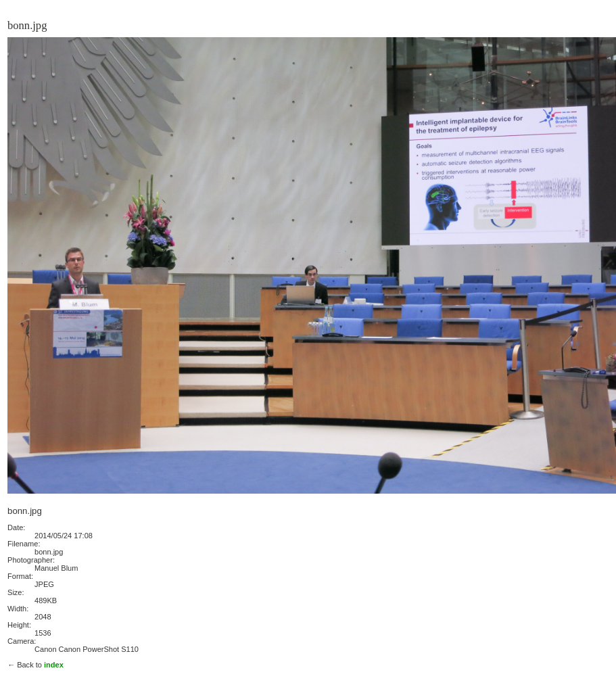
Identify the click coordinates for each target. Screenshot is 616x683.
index (54, 665)
